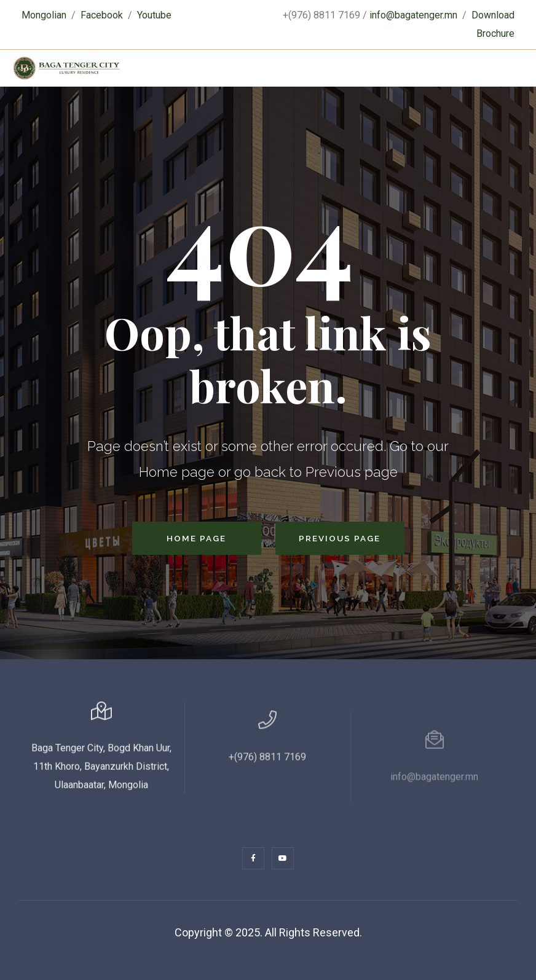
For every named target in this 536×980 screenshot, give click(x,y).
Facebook (102, 15)
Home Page (196, 538)
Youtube (154, 15)
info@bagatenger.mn (413, 15)
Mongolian (44, 15)
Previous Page (340, 538)
